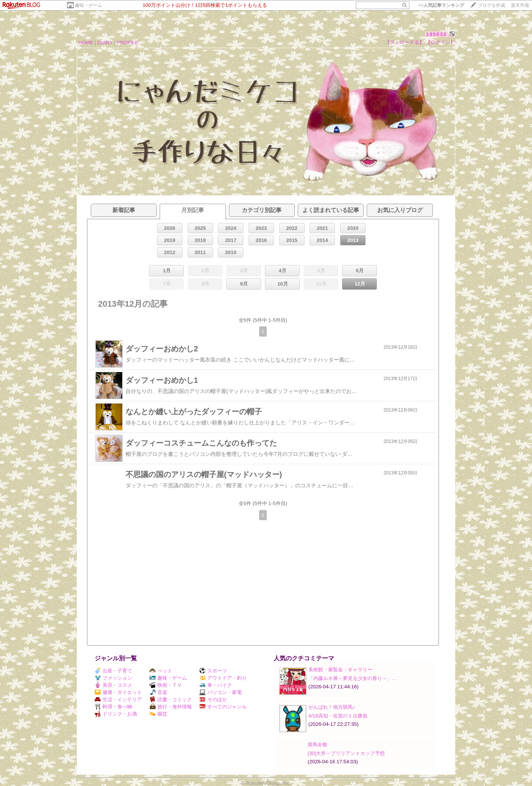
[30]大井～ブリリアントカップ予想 (346, 753)
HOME (86, 43)
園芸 (158, 714)
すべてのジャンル (223, 707)
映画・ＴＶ (166, 685)
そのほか (213, 699)
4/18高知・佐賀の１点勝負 (338, 716)
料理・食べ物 (113, 707)
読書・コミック (171, 699)
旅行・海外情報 (171, 707)
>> (441, 5)
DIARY (105, 43)
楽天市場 (520, 5)
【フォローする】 (404, 42)
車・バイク (216, 685)
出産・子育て (113, 671)
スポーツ (213, 671)
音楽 (158, 692)
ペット (161, 671)
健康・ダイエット (118, 692)
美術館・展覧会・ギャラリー (340, 670)
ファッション (113, 678)
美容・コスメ (113, 685)
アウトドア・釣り (223, 678)
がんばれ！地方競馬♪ (332, 707)
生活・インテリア (118, 699)
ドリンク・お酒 (116, 714)
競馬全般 (317, 745)
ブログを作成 (492, 5)
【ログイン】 (440, 42)
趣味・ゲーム (89, 5)
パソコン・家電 (221, 692)
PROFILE (128, 43)
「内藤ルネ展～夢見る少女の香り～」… (353, 678)
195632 (436, 34)
